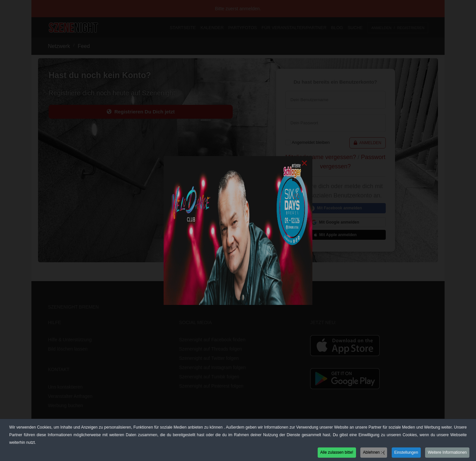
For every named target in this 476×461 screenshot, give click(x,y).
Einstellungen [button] (406, 453)
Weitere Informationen (447, 453)
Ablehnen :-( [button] (374, 453)
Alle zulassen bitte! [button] (337, 453)
